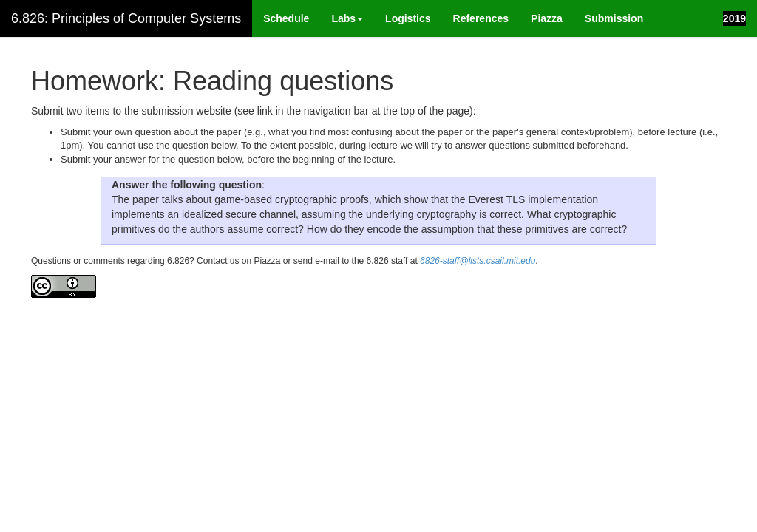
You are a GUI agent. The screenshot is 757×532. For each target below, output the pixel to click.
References (481, 18)
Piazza (547, 18)
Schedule (286, 18)
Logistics (408, 18)
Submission (614, 18)
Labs (347, 18)
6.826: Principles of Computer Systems (126, 18)
